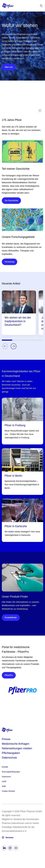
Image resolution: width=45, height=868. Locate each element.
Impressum (6, 777)
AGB (4, 786)
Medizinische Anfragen (16, 744)
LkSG (4, 781)
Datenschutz (9, 758)
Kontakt (5, 767)
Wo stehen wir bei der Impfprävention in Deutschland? (18, 321)
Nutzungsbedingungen (11, 772)
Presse (6, 739)
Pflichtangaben (11, 753)
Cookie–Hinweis (8, 791)
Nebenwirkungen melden (17, 748)
